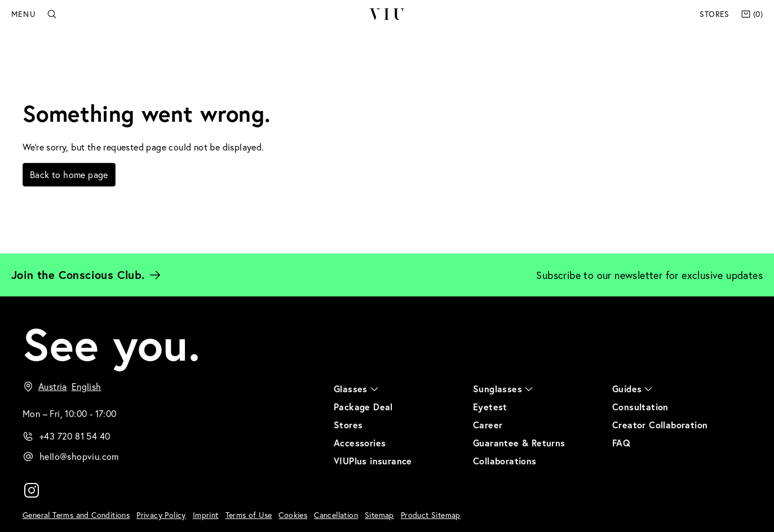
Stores (714, 14)
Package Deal (363, 407)
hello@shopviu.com (79, 456)
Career (488, 425)
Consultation (640, 407)
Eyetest (490, 407)
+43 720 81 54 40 (75, 436)
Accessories (360, 443)
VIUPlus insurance (373, 461)
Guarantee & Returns (519, 443)
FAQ (621, 443)
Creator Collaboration (660, 425)
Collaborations (505, 461)
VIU (386, 14)
